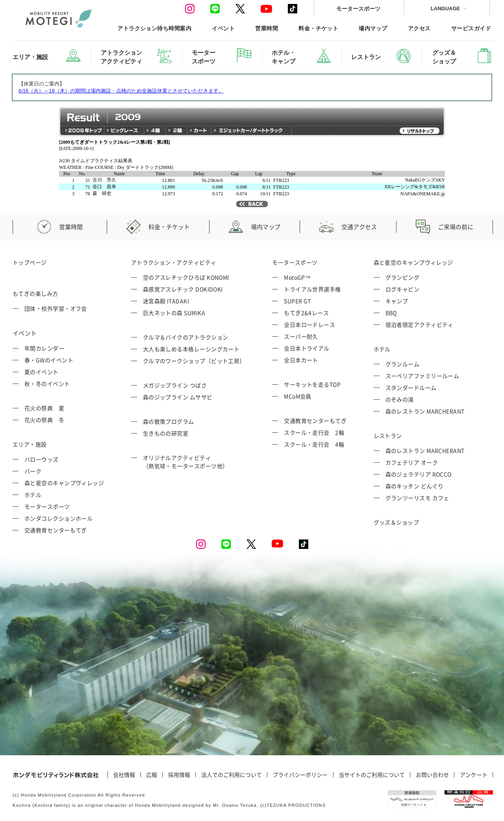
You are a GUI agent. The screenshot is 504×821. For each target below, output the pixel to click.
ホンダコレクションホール (58, 518)
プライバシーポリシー (300, 775)
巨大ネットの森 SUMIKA (174, 313)
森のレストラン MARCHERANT (425, 411)
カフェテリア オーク (412, 462)
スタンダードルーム (411, 387)
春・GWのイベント (49, 360)
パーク (33, 471)
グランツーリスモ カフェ (417, 498)
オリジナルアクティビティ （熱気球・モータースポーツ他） (186, 462)
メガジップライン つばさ (175, 385)
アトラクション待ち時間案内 (154, 28)
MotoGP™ (297, 277)
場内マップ (373, 28)
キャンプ (397, 301)
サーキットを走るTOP (312, 384)
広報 (152, 775)
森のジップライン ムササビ (178, 397)
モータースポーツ (358, 8)
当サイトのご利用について (372, 775)
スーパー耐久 (301, 336)
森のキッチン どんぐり (415, 486)
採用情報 (179, 775)
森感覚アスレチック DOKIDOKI (183, 289)
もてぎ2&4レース (306, 313)
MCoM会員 (298, 396)
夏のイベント (42, 372)
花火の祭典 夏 (44, 408)
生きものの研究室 (166, 433)
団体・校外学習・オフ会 (56, 308)
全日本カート (301, 360)
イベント (223, 28)
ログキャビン (403, 289)
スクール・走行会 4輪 (314, 444)
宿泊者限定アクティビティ (420, 324)
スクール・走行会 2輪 (314, 432)
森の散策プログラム (169, 421)
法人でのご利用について (232, 775)
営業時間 (267, 28)
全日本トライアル (307, 348)
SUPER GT (297, 301)
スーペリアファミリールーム (422, 376)
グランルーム (403, 364)
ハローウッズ (42, 459)
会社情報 (124, 775)
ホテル (33, 495)
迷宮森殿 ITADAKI (166, 301)
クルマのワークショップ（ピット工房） (194, 361)
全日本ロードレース (309, 324)
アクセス (419, 28)
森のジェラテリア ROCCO (419, 474)
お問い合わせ (432, 775)
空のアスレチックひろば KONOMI (186, 277)
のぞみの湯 (400, 399)
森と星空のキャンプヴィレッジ (64, 483)
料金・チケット (318, 28)
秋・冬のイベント (47, 384)
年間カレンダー (44, 348)
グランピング (403, 277)
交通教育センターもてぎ (56, 530)
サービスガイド (471, 28)
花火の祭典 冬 (44, 420)
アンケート (474, 775)
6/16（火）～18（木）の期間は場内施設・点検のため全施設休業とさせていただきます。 (121, 91)
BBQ (391, 313)
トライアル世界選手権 (312, 289)
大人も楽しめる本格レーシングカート (191, 349)
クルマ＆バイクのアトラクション (186, 337)
